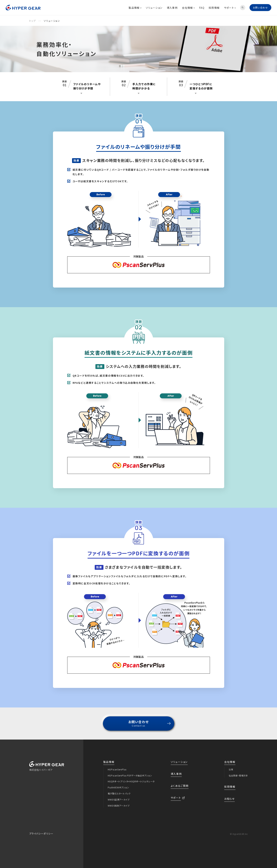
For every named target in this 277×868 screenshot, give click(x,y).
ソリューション (154, 8)
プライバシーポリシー (41, 834)
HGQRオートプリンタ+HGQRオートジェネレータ (131, 781)
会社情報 (188, 8)
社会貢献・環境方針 (238, 775)
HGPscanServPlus (117, 769)
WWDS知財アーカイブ (119, 806)
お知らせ (229, 799)
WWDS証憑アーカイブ (119, 799)
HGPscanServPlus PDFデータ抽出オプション (130, 775)
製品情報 (135, 8)
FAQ (202, 8)
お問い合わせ (260, 8)
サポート (230, 8)
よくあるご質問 (180, 786)
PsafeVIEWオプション (118, 787)
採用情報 (214, 8)
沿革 (231, 769)
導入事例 (172, 8)
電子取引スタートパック (119, 793)
